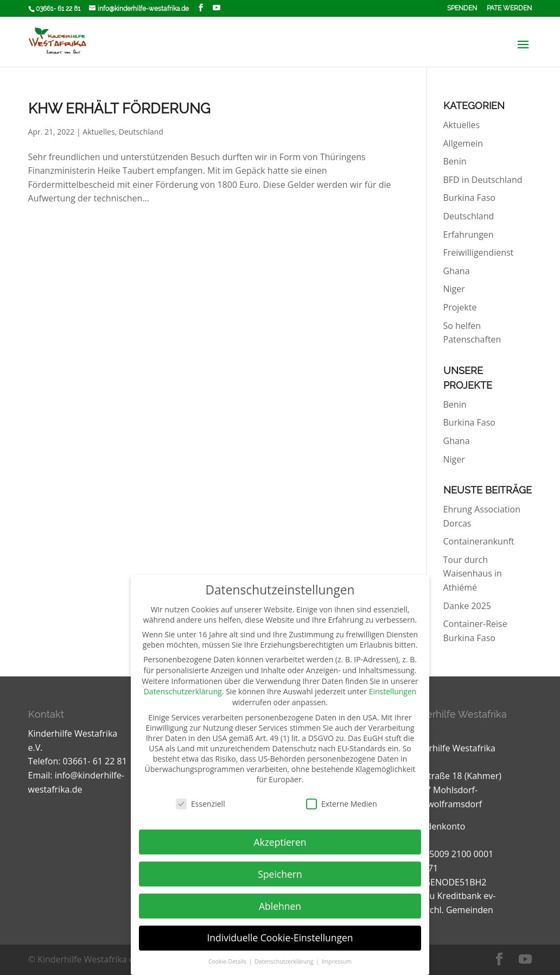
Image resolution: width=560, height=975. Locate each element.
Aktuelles (98, 132)
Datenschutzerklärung (183, 691)
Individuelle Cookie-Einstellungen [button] (280, 938)
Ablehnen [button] (280, 906)
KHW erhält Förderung (119, 109)
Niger (454, 289)
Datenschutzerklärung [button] (285, 961)
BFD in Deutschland (483, 180)
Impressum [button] (337, 961)
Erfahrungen (469, 235)
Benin (455, 161)
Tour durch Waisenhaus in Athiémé (473, 574)
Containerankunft (479, 541)
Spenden (462, 8)
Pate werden (509, 8)
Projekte (460, 307)
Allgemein (463, 143)
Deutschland (141, 132)
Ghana (457, 271)
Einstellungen (393, 691)
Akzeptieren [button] (280, 842)
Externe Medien (342, 804)
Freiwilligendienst (479, 252)
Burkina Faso (469, 198)
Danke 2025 (467, 606)
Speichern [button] (280, 874)
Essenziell (201, 804)
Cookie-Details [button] (228, 961)
